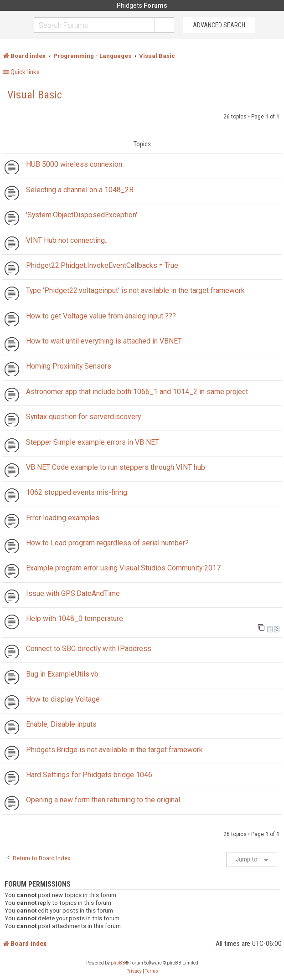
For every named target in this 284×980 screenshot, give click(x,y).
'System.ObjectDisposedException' (82, 215)
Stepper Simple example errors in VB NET (93, 442)
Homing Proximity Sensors (69, 366)
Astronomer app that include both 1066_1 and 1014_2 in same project (137, 392)
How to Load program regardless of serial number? (107, 543)
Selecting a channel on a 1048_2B (80, 190)
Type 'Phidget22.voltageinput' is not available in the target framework (135, 290)
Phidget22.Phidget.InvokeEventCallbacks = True (102, 265)
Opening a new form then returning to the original (103, 800)
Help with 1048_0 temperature (75, 618)
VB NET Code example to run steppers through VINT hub (116, 467)
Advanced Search (219, 25)
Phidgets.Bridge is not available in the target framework (114, 750)
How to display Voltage (63, 699)
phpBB (118, 963)
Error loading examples (63, 518)
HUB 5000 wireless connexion (74, 164)
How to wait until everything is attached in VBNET (104, 341)
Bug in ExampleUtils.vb (62, 674)
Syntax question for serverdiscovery (83, 417)
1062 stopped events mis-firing (77, 492)
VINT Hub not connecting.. (67, 240)
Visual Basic (35, 95)
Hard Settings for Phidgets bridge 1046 (89, 775)
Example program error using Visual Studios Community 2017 (123, 568)
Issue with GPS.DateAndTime (73, 593)
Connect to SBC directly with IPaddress (89, 649)
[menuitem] (134, 971)
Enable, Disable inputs (61, 724)
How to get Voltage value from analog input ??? (101, 316)
